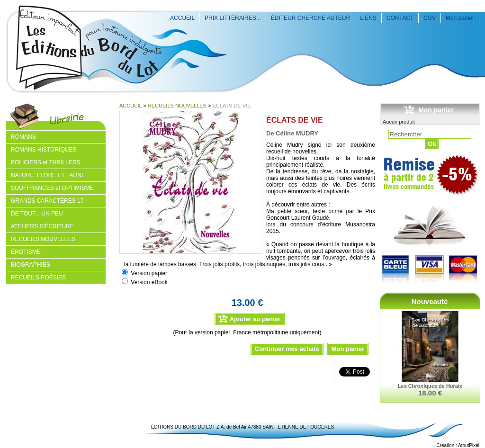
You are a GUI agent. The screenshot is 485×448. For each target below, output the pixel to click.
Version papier (149, 273)
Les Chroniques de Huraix (430, 386)
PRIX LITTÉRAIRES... (233, 18)
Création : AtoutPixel (458, 445)
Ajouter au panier (255, 319)
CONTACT (400, 18)
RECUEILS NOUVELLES (177, 106)
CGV (430, 18)
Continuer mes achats (287, 349)
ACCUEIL (182, 18)
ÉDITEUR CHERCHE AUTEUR (310, 18)
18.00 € (430, 393)
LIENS (368, 18)
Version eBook (149, 282)
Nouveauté (430, 301)
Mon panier (460, 18)
